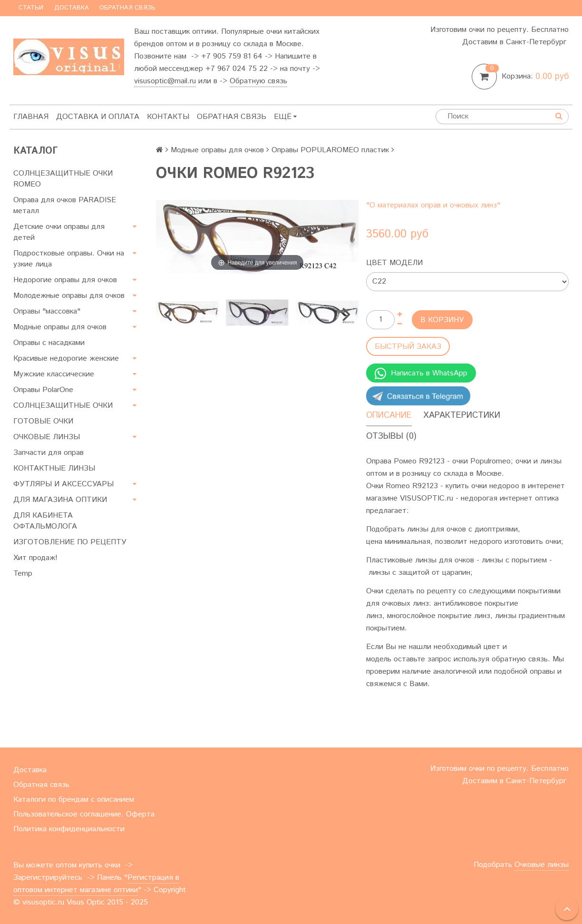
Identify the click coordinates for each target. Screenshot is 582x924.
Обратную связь (258, 81)
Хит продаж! (35, 558)
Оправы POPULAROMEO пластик (330, 150)
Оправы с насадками (49, 343)
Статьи (31, 8)
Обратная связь (127, 8)
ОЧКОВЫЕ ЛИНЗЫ (47, 437)
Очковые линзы (542, 865)
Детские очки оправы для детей (59, 232)
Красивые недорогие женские (66, 359)
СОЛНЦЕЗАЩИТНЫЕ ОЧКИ (63, 406)
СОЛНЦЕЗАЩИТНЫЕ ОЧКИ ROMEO (63, 179)
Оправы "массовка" (47, 311)
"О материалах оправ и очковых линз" (433, 205)
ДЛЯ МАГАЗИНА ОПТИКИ (60, 500)
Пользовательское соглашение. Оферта (84, 814)
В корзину (442, 320)
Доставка (72, 8)
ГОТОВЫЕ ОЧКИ (43, 421)
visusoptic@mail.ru (165, 81)
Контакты (168, 117)
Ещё (285, 117)
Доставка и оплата (98, 117)
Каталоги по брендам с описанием (74, 800)
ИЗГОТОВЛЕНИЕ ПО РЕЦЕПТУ (70, 542)
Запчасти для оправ (48, 453)
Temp (23, 574)
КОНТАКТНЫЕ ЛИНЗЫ (54, 468)
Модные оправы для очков (60, 327)
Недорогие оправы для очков (65, 280)
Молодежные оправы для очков (69, 296)
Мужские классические (54, 374)
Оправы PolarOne (43, 390)
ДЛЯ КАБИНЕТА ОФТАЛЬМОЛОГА (45, 521)
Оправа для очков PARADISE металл (65, 206)
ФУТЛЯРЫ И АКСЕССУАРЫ (63, 484)
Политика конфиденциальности (69, 829)
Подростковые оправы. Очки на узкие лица (69, 259)
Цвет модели (394, 263)
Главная (31, 117)
